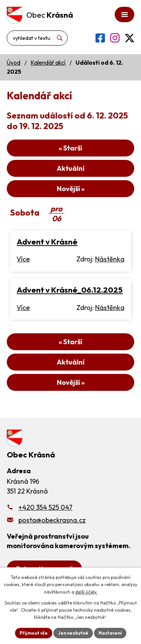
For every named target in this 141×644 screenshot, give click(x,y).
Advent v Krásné (47, 241)
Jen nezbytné (73, 633)
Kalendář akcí (48, 63)
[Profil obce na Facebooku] (100, 38)
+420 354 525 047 (45, 507)
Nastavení (110, 633)
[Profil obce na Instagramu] (115, 38)
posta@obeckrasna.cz (52, 520)
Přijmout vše (34, 633)
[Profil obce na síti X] (130, 38)
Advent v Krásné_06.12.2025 (70, 290)
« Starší (70, 148)
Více (23, 259)
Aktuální (71, 168)
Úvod (14, 63)
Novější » (71, 189)
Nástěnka (110, 259)
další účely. (86, 592)
